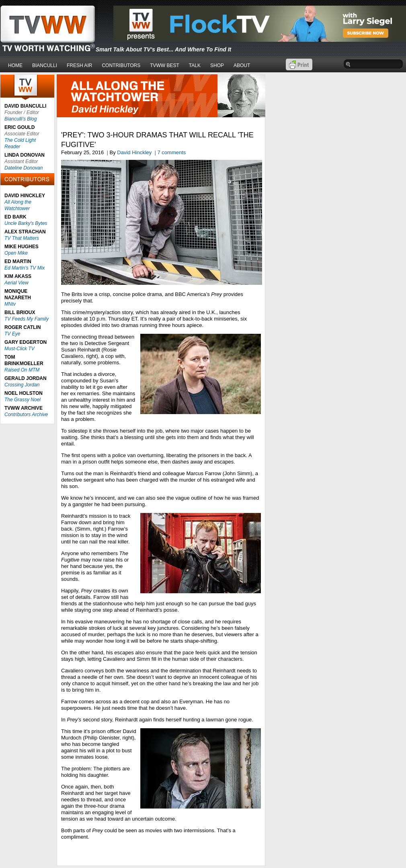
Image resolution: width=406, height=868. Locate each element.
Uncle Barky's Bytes (26, 223)
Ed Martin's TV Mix (25, 268)
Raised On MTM (22, 370)
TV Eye (12, 334)
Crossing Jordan (22, 385)
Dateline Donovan (24, 168)
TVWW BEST (165, 65)
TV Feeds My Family (27, 319)
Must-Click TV (19, 349)
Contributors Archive (26, 415)
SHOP (217, 65)
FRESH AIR (79, 65)
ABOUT (242, 65)
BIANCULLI (45, 65)
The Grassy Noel (23, 400)
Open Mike (16, 253)
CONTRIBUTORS (121, 65)
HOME (15, 65)
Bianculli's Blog (21, 119)
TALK (195, 65)
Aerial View (16, 283)
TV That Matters (22, 238)
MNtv (10, 304)
